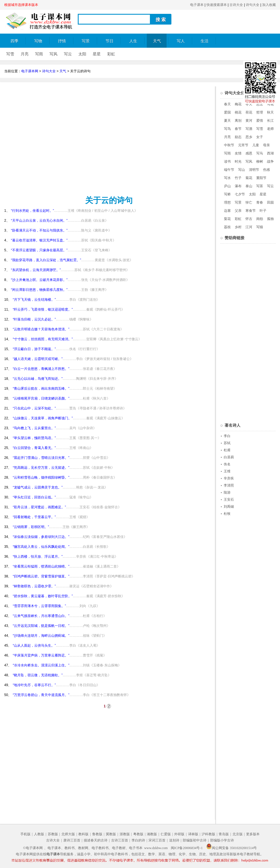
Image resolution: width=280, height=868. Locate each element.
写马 (260, 153)
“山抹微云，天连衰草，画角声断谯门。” (43, 418)
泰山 (249, 186)
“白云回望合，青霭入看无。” (34, 448)
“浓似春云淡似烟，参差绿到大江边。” (41, 537)
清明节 (254, 170)
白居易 (229, 457)
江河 (249, 227)
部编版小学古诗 (222, 840)
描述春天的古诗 (96, 840)
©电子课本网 (33, 848)
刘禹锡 (229, 507)
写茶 (260, 186)
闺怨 (260, 219)
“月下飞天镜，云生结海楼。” (34, 300)
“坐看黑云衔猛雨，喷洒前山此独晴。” (41, 566)
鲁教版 (97, 834)
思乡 (249, 137)
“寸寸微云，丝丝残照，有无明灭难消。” (43, 339)
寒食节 (251, 211)
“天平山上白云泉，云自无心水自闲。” (39, 221)
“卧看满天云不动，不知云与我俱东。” (39, 230)
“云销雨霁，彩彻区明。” (31, 527)
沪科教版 (208, 834)
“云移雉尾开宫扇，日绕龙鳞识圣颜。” (41, 398)
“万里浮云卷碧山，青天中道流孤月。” (41, 695)
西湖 (270, 153)
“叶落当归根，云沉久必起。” (34, 319)
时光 (238, 162)
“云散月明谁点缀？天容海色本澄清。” (41, 329)
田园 (270, 202)
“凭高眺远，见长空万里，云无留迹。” (41, 468)
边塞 (227, 211)
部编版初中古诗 (195, 840)
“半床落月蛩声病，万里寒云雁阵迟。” (41, 655)
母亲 (266, 145)
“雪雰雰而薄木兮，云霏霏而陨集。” (39, 606)
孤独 (270, 219)
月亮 (25, 54)
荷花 (249, 112)
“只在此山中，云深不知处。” (34, 408)
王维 (227, 471)
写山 (242, 170)
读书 (227, 162)
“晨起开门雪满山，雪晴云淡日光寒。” (41, 458)
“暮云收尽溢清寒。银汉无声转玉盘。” (39, 240)
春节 (238, 129)
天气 (157, 41)
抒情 (62, 41)
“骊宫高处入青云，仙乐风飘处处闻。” (41, 547)
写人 (181, 41)
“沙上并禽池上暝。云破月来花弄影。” (39, 280)
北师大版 (68, 834)
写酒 (249, 129)
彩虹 (111, 54)
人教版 (39, 834)
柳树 (260, 162)
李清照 (229, 485)
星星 (97, 54)
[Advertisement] (158, 139)
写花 (270, 104)
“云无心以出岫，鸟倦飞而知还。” (38, 379)
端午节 (229, 170)
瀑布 (238, 186)
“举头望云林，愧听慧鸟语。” (34, 438)
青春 (260, 202)
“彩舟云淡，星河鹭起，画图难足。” (39, 507)
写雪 (10, 54)
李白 (227, 436)
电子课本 (197, 5)
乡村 (238, 227)
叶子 (263, 211)
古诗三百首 (120, 840)
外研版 (179, 834)
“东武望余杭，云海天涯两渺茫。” (36, 270)
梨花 (227, 219)
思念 (260, 104)
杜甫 (227, 450)
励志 (238, 137)
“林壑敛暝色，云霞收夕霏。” (34, 586)
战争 (270, 162)
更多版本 (253, 834)
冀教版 (111, 834)
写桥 (227, 194)
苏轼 (227, 443)
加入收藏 (269, 5)
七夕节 (240, 194)
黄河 (249, 121)
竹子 (238, 178)
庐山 (227, 186)
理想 (227, 202)
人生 (133, 41)
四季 (14, 41)
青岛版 (224, 834)
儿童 (256, 145)
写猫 (260, 227)
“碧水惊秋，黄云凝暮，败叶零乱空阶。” (43, 596)
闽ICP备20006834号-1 (187, 848)
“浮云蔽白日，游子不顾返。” (34, 349)
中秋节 (229, 145)
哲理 (260, 112)
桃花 (238, 112)
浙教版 (125, 834)
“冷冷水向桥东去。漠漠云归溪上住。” (41, 665)
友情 (238, 153)
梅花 (238, 104)
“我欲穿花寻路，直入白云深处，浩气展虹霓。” (46, 260)
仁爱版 (166, 834)
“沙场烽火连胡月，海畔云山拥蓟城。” (41, 636)
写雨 (39, 54)
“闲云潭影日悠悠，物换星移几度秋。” (39, 290)
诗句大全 (253, 5)
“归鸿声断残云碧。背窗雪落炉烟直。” (41, 576)
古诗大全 (236, 5)
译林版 (193, 834)
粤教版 (138, 834)
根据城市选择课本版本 (21, 5)
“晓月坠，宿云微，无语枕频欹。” (38, 675)
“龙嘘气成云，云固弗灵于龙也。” (38, 487)
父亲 (238, 211)
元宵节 (243, 145)
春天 (227, 104)
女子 (260, 137)
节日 (109, 41)
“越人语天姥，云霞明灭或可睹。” (38, 359)
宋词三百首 (157, 840)
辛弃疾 (229, 478)
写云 (68, 54)
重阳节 (261, 178)
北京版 (238, 834)
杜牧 (227, 514)
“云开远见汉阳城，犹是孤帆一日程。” (41, 626)
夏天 (227, 121)
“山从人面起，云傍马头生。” (34, 645)
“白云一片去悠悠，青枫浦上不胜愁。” (41, 369)
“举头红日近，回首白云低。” (34, 497)
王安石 (229, 500)
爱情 (260, 121)
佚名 (227, 464)
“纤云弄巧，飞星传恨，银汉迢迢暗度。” (43, 309)
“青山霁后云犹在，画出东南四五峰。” (41, 389)
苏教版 (53, 834)
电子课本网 (30, 71)
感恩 (249, 153)
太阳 (82, 54)
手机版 (25, 834)
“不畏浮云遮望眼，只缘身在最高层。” (39, 250)
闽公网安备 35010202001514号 (231, 848)
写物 (38, 41)
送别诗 (174, 840)
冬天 (249, 104)
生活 (204, 41)
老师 (270, 129)
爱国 (227, 112)
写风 (53, 54)
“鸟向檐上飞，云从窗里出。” (34, 428)
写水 (227, 178)
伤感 (266, 170)
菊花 (249, 178)
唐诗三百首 (72, 840)
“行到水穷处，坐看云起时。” (33, 211)
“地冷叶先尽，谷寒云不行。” (34, 685)
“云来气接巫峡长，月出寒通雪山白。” (41, 616)
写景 (86, 41)
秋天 (270, 112)
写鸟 (227, 129)
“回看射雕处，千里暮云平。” (34, 517)
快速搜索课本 (217, 5)
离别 (238, 121)
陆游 (227, 492)
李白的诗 (138, 840)
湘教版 (152, 834)
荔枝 (227, 227)
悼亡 (249, 202)
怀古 (249, 219)
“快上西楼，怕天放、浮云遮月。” (38, 557)
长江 (270, 121)
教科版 (83, 834)
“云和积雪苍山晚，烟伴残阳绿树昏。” (41, 477)
